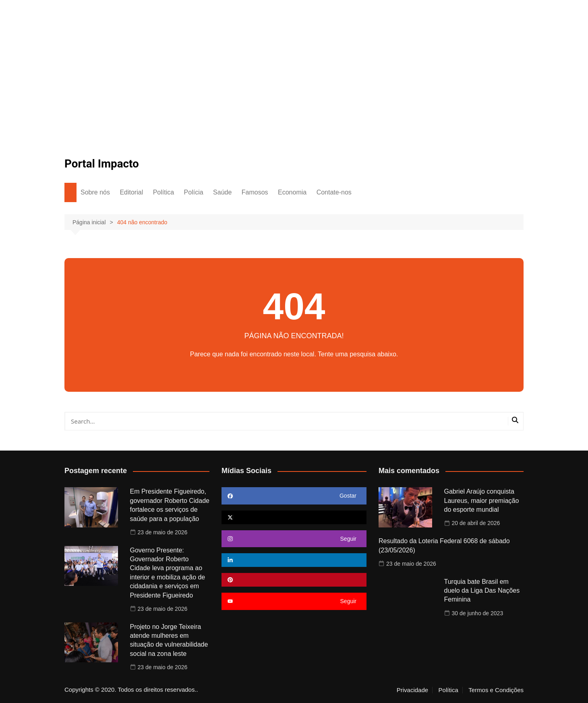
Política (164, 192)
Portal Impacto (102, 164)
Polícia (194, 192)
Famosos (255, 192)
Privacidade (412, 690)
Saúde (222, 192)
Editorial (131, 192)
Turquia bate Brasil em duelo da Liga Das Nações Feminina (482, 591)
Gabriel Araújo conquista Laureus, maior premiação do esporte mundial (482, 500)
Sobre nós (95, 192)
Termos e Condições (496, 690)
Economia (292, 192)
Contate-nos (334, 192)
